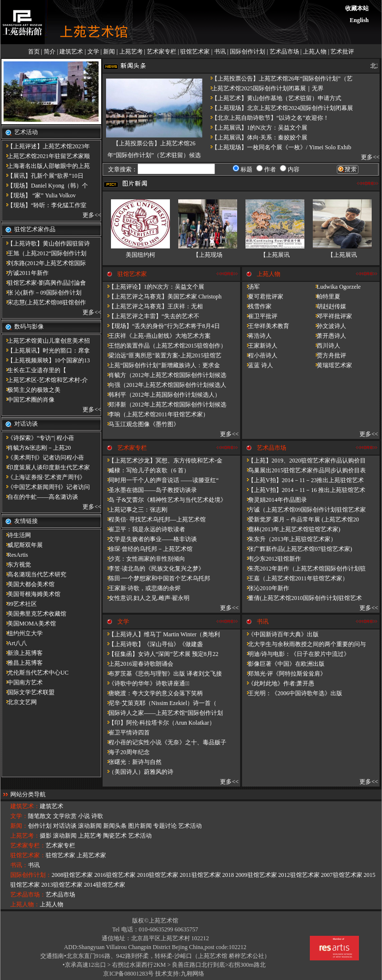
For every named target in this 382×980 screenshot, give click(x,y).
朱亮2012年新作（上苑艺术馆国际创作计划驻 (304, 569)
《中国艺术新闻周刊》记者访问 (46, 487)
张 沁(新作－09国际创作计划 (41, 293)
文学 (93, 52)
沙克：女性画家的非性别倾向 (144, 559)
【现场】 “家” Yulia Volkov (39, 195)
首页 (34, 52)
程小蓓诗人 (260, 355)
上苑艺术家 (91, 855)
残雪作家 (257, 306)
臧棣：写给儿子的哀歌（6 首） (146, 470)
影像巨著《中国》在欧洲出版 (283, 664)
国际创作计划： (31, 875)
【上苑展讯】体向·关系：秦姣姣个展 (257, 137)
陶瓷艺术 (115, 836)
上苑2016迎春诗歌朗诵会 (138, 664)
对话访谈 (65, 826)
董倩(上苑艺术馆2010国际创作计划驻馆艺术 (302, 598)
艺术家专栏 (162, 52)
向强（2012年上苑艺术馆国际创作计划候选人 (164, 385)
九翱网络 (192, 974)
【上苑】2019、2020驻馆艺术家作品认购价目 (304, 461)
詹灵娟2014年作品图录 (274, 500)
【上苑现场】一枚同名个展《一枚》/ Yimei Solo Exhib (278, 147)
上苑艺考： (25, 836)
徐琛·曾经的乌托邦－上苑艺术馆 (148, 549)
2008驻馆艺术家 (72, 875)
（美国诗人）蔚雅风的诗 (138, 772)
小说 (84, 816)
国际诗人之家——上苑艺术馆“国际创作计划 (163, 713)
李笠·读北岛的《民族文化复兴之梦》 (153, 569)
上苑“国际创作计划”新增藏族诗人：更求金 (161, 365)
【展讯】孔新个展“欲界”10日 (42, 176)
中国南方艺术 (22, 682)
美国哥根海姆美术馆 (31, 594)
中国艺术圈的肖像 (28, 400)
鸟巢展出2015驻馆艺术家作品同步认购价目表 (304, 470)
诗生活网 (16, 535)
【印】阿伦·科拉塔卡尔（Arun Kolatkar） (159, 723)
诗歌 (97, 816)
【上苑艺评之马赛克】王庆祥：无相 (153, 306)
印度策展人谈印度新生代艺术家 (46, 467)
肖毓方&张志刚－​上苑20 (36, 448)
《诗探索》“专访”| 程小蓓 (38, 438)
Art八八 (14, 643)
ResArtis (15, 555)
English (359, 20)
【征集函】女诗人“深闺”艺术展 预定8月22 (161, 654)
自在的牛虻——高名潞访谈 (40, 497)
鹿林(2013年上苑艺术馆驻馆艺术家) (291, 529)
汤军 (251, 287)
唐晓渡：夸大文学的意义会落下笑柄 (153, 693)
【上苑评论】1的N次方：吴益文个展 (153, 287)
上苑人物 (315, 52)
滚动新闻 (90, 826)
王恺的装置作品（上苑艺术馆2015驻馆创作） (164, 346)
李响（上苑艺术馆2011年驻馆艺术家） (156, 414)
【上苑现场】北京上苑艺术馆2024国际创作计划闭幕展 (279, 108)
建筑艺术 (71, 52)
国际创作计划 (247, 52)
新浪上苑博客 (22, 653)
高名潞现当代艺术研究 (34, 574)
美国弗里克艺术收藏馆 (34, 614)
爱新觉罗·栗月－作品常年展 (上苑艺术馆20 (300, 519)
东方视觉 (16, 565)
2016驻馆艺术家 (115, 875)
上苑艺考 (131, 52)
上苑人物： (25, 904)
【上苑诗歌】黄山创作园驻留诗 (46, 244)
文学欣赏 (65, 816)
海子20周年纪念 (126, 752)
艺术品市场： (28, 895)
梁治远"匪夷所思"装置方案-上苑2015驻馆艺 (162, 355)
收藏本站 (357, 8)
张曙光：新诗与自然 (132, 762)
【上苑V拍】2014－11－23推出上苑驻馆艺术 (303, 480)
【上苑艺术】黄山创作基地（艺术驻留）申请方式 (273, 98)
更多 (88, 215)
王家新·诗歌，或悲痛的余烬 (142, 588)
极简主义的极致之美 (31, 390)
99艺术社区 (19, 604)
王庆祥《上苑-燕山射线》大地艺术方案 (157, 336)
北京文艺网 (19, 702)
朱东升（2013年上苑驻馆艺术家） (289, 539)
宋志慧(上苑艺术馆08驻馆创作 (44, 302)
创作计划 (40, 826)
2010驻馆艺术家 (158, 875)
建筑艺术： (25, 806)
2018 (228, 875)
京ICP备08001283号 (128, 974)
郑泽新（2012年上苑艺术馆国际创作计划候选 (164, 405)
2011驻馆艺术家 (200, 875)
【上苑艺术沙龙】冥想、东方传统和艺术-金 (163, 461)
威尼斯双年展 (22, 545)
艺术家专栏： (28, 845)
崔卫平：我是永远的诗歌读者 (144, 529)
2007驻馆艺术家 (342, 875)
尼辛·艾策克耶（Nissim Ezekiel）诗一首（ (160, 703)
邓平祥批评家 (331, 316)
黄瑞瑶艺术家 (331, 365)
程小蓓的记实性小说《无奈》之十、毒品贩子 (164, 742)
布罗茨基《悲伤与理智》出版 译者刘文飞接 (162, 674)
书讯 (220, 52)
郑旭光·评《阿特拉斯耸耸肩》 (284, 674)
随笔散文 (40, 816)
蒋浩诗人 (257, 336)
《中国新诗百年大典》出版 (280, 634)
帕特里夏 (326, 297)
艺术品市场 (284, 52)
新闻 (109, 52)
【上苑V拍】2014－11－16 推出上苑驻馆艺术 (304, 490)
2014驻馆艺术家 (105, 885)
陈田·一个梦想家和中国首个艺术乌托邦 (156, 578)
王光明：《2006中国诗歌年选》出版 (292, 693)
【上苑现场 (208, 255)
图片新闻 (140, 826)
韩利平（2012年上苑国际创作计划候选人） (162, 395)
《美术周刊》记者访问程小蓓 (43, 458)
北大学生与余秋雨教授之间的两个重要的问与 (304, 644)
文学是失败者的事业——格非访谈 (150, 539)
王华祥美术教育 (266, 326)
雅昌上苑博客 (22, 663)
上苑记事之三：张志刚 (135, 510)
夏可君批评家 (263, 297)
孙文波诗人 (328, 326)
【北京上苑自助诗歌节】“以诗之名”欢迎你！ (267, 118)
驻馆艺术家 (195, 52)
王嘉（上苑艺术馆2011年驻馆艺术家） (295, 578)
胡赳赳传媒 (328, 306)
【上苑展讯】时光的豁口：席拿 (46, 351)
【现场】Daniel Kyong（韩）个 (45, 186)
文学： (19, 816)
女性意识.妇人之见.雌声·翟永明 (146, 598)
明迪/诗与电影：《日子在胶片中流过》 (296, 654)
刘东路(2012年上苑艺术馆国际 (44, 263)
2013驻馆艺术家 (62, 885)
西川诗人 (326, 346)
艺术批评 (342, 52)
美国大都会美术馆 (28, 584)
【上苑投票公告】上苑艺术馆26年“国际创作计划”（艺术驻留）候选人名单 (154, 155)
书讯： (19, 865)
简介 (50, 52)
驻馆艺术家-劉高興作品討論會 (44, 283)
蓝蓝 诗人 (258, 365)
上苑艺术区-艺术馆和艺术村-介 (45, 380)
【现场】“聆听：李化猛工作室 (44, 205)
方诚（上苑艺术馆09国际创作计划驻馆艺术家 (304, 510)
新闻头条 (115, 826)
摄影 (46, 836)
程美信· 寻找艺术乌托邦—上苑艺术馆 (154, 519)
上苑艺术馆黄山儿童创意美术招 (46, 341)
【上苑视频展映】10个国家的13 (46, 360)
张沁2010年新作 (266, 588)
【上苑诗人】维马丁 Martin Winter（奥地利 (161, 634)
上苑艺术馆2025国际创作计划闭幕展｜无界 (265, 88)
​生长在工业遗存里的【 (34, 370)
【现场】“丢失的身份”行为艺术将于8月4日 (161, 326)
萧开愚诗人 (328, 336)
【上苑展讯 (275, 255)
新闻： (19, 826)
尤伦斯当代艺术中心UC (35, 673)
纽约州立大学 (22, 633)
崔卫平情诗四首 (126, 733)
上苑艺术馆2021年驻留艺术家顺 (46, 156)
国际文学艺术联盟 (28, 692)
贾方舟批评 (328, 355)
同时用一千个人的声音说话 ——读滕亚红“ (161, 480)
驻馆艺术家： (28, 855)
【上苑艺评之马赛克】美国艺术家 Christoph (162, 297)
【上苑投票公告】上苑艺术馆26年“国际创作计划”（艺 (279, 79)
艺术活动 (190, 826)
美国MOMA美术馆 (29, 624)
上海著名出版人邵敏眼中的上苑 (46, 166)
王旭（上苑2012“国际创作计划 (44, 253)
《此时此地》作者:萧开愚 (278, 683)
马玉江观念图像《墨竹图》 (141, 424)
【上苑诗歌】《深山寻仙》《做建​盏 (153, 644)
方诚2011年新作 (25, 273)
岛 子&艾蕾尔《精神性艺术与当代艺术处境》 (164, 500)
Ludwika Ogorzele (336, 287)
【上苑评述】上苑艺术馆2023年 (46, 146)
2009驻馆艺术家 (256, 875)
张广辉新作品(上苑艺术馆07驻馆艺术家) (297, 549)
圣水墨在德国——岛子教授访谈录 (150, 490)
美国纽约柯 (140, 255)
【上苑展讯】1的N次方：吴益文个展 (257, 128)
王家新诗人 (260, 346)
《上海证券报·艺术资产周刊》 (43, 477)
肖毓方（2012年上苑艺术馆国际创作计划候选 (164, 375)
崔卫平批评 (260, 316)
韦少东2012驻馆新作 (272, 559)
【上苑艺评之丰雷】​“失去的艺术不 (151, 316)
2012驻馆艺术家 (299, 875)
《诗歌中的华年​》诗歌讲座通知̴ (146, 683)
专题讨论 (165, 826)
